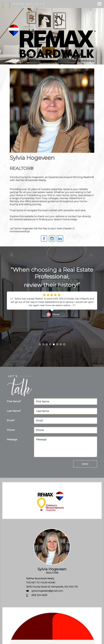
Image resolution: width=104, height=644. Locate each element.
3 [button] (47, 344)
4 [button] (50, 344)
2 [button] (43, 344)
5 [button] (54, 344)
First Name (14, 401)
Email (11, 420)
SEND (85, 464)
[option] (52, 317)
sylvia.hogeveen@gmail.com (47, 591)
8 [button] (64, 344)
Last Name (14, 411)
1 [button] (40, 344)
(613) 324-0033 (39, 595)
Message (12, 439)
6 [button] (57, 344)
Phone (11, 430)
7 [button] (61, 344)
